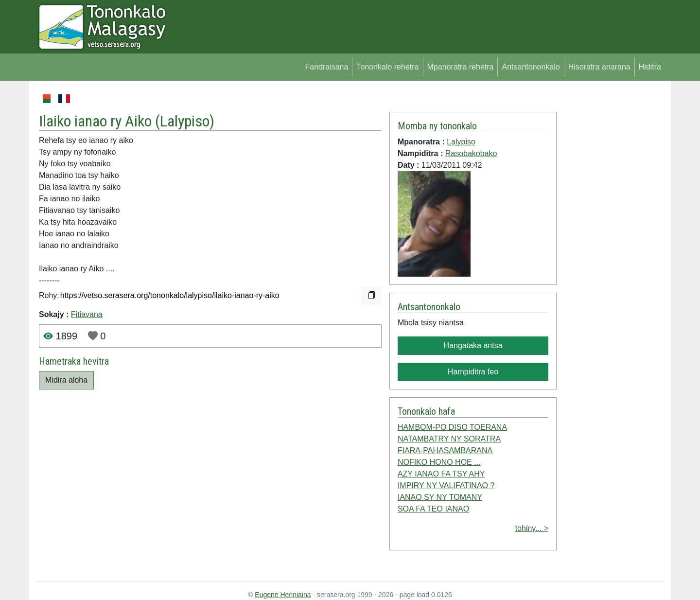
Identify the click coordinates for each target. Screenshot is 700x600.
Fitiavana (87, 314)
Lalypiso (185, 121)
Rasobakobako (471, 153)
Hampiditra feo (473, 372)
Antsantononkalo (531, 67)
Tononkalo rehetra (387, 67)
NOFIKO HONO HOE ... (439, 462)
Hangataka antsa (473, 345)
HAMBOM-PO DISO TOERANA (452, 427)
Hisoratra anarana (599, 67)
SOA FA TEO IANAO (433, 509)
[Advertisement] (611, 238)
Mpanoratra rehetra (461, 67)
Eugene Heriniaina (283, 595)
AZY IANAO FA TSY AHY (441, 474)
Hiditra (650, 67)
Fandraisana (326, 67)
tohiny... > (532, 528)
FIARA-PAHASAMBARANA (445, 450)
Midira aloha (66, 380)
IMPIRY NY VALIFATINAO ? (446, 485)
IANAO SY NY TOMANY (440, 497)
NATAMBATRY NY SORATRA (449, 439)
